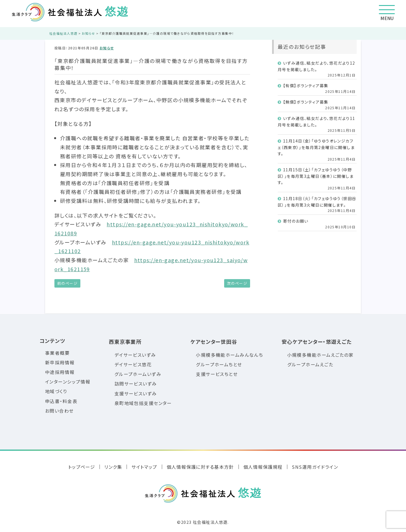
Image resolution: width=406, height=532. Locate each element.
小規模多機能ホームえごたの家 (321, 355)
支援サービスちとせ (217, 374)
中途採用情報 (60, 372)
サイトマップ (144, 467)
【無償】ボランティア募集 (306, 102)
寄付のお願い (296, 221)
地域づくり (56, 391)
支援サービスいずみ (136, 394)
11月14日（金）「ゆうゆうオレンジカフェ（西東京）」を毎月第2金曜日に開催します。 (316, 147)
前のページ (67, 283)
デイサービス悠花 (133, 364)
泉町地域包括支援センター (143, 403)
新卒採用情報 (60, 363)
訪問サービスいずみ (136, 384)
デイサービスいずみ (135, 355)
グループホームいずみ (138, 374)
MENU (387, 13)
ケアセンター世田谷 (214, 341)
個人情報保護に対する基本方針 (200, 467)
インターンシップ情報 (68, 382)
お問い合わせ (59, 411)
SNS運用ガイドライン (315, 467)
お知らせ (107, 48)
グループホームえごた (310, 364)
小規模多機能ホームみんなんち (230, 355)
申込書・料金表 (61, 401)
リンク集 (113, 467)
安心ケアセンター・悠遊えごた (317, 341)
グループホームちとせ (219, 364)
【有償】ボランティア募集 (306, 86)
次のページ (237, 283)
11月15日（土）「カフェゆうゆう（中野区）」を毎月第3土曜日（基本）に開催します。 (316, 176)
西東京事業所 (125, 341)
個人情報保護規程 (263, 467)
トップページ (82, 467)
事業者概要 (57, 353)
